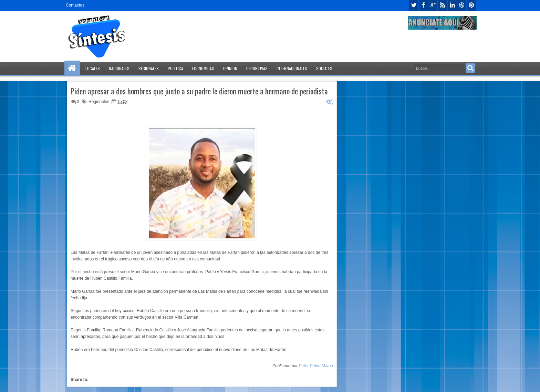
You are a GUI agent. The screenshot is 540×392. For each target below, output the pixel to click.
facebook (423, 5)
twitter (414, 5)
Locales (93, 68)
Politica (175, 68)
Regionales (149, 68)
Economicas (203, 68)
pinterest (471, 5)
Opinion (230, 68)
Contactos (75, 5)
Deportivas (257, 68)
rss (443, 5)
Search (470, 68)
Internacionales (292, 68)
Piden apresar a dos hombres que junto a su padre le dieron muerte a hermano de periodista (199, 91)
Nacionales (119, 68)
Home (72, 68)
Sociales (324, 68)
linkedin (452, 5)
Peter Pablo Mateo (316, 366)
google (433, 5)
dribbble (462, 5)
